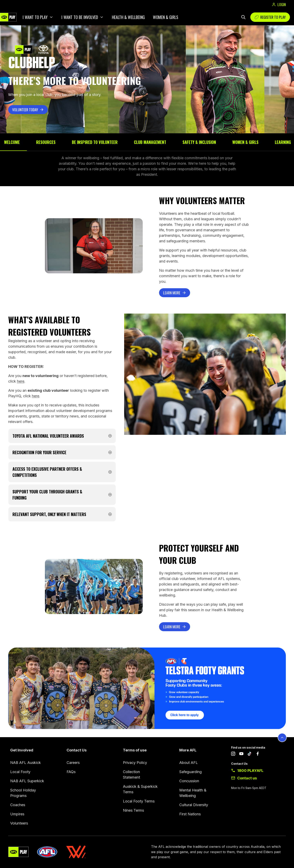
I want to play (35, 17)
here (21, 381)
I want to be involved (80, 17)
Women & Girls (166, 17)
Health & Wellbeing (128, 17)
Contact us (247, 778)
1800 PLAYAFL (250, 771)
